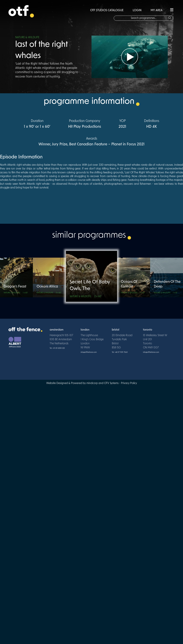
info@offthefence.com (89, 352)
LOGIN (137, 10)
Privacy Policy (129, 383)
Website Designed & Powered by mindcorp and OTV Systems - (84, 383)
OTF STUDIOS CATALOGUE (107, 10)
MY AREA (157, 10)
